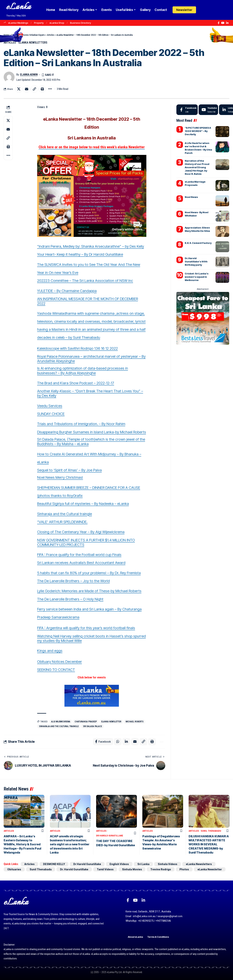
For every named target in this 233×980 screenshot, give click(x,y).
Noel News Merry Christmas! (60, 478)
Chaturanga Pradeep (86, 722)
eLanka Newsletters (33, 43)
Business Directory (81, 23)
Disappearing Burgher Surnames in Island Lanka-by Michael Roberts (92, 432)
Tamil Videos (106, 869)
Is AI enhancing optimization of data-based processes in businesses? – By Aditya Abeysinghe (83, 371)
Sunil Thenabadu (211, 831)
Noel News (191, 197)
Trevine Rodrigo (161, 869)
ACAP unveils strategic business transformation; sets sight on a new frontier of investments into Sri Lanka (70, 844)
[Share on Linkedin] (126, 742)
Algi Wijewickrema (61, 722)
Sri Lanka (144, 864)
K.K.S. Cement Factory (198, 243)
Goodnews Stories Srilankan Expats (28, 35)
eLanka (19, 7)
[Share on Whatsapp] (118, 742)
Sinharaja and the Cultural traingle (65, 514)
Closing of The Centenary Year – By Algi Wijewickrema (81, 532)
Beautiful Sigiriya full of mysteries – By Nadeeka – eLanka (83, 504)
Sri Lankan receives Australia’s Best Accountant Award (81, 563)
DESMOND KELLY (54, 864)
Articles (51, 35)
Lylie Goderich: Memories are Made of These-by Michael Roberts (89, 591)
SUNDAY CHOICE (51, 414)
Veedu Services (50, 406)
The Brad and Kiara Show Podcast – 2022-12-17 (76, 383)
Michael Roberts (135, 722)
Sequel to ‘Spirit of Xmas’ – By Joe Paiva (69, 470)
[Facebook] (219, 23)
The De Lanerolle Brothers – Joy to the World (73, 581)
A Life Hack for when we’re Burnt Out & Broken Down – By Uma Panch (198, 148)
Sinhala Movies (132, 869)
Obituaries (14, 869)
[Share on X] (19, 89)
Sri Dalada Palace (92, 726)
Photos (185, 869)
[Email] (27, 89)
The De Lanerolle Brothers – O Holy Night (70, 599)
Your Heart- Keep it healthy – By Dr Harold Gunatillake (80, 255)
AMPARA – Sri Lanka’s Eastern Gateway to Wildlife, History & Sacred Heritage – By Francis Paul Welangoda (22, 844)
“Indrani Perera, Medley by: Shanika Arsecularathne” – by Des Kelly (91, 246)
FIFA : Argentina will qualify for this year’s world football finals (86, 628)
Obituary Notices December (60, 662)
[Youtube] (208, 110)
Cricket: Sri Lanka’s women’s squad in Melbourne (197, 277)
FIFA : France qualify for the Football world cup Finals (79, 555)
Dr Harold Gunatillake (110, 836)
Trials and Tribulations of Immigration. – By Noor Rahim (81, 424)
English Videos (120, 864)
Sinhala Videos (168, 864)
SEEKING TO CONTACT (56, 670)
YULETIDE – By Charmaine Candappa (67, 291)
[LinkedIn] (227, 23)
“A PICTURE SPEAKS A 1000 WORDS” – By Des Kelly (198, 131)
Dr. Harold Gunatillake (74, 869)
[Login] (203, 10)
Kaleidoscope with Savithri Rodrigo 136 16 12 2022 (77, 348)
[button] (210, 10)
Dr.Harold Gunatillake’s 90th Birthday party (196, 261)
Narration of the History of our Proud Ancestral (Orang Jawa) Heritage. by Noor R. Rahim (197, 167)
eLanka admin (29, 75)
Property (39, 23)
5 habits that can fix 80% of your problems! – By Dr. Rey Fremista (89, 573)
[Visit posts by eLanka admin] (9, 77)
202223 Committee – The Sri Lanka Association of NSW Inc (85, 281)
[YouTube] (223, 23)
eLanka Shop (57, 23)
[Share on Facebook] (103, 742)
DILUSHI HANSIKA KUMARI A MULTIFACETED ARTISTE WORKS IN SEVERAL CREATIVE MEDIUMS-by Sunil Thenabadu (209, 844)
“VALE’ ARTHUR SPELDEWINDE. (62, 522)
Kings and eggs (50, 651)
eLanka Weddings (18, 23)
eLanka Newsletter (111, 722)
